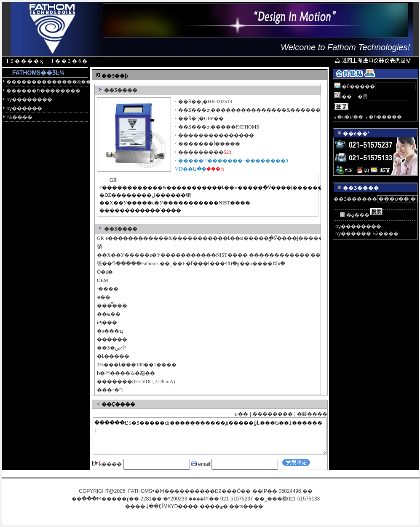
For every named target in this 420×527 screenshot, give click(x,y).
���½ (215, 169)
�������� (273, 414)
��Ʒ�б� (72, 61)
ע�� (241, 414)
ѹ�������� (29, 99)
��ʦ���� (246, 506)
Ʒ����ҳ (27, 61)
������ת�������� (43, 91)
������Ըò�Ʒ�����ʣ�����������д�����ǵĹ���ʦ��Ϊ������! (210, 436)
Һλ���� (19, 117)
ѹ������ (24, 108)
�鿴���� (312, 414)
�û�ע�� (350, 117)
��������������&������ (47, 82)
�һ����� (385, 117)
